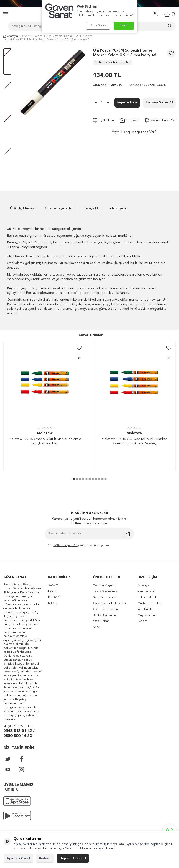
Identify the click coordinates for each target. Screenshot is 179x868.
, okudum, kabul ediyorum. (79, 546)
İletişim (142, 621)
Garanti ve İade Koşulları (109, 603)
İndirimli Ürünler (148, 597)
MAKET (53, 603)
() (170, 14)
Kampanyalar (146, 591)
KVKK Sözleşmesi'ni (65, 545)
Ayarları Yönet (18, 858)
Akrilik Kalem (84, 36)
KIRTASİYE (55, 597)
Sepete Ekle (127, 103)
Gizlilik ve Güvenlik (106, 609)
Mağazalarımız (147, 615)
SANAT (26, 36)
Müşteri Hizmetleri (150, 603)
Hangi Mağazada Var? (134, 132)
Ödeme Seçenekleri (59, 208)
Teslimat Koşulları (105, 586)
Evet (124, 25)
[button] (74, 479)
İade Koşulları (118, 208)
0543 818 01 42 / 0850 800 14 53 (19, 734)
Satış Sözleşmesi (105, 597)
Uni (113, 62)
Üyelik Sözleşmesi (105, 591)
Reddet (45, 858)
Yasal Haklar (101, 621)
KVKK (97, 627)
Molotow (45, 433)
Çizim (39, 36)
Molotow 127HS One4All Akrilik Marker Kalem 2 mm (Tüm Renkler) (45, 441)
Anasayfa (11, 36)
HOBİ (52, 591)
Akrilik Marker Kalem (59, 36)
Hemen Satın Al (159, 103)
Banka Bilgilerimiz (105, 615)
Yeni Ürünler (146, 609)
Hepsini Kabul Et (73, 858)
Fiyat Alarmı (104, 120)
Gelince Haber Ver (160, 120)
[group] (52, 82)
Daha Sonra (98, 25)
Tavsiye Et (130, 120)
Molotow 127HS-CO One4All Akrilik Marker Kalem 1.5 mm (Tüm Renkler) (134, 441)
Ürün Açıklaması (22, 208)
